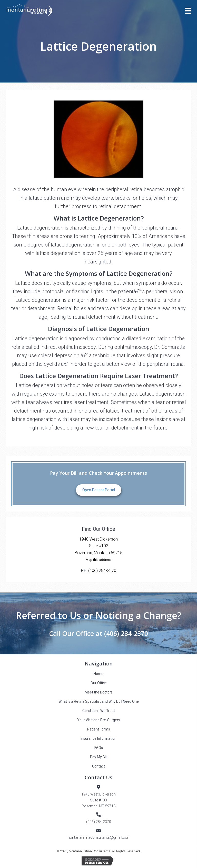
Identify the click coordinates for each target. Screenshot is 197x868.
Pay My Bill (99, 757)
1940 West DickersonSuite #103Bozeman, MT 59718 (98, 800)
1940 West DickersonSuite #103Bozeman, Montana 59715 (98, 546)
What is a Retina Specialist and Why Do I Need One (99, 701)
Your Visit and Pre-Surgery (99, 720)
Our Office (99, 683)
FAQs (99, 748)
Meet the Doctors (99, 692)
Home (98, 674)
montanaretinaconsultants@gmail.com (98, 837)
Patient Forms (99, 729)
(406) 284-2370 (102, 570)
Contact (98, 766)
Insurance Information (98, 738)
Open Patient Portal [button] (99, 490)
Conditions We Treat (99, 711)
